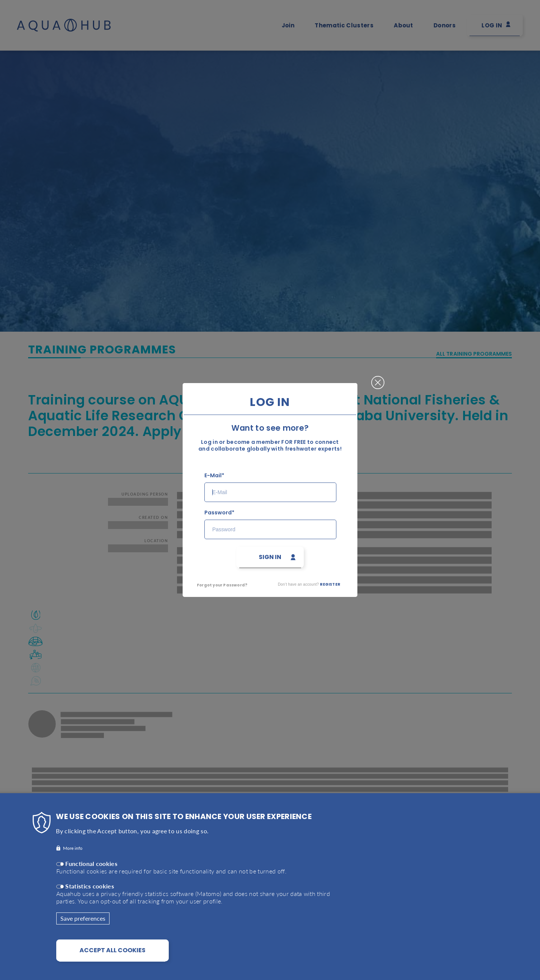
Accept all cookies (112, 957)
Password (218, 513)
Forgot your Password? (222, 585)
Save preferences (83, 925)
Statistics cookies (90, 893)
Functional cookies (91, 870)
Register (330, 584)
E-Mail (213, 476)
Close (378, 379)
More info (73, 855)
